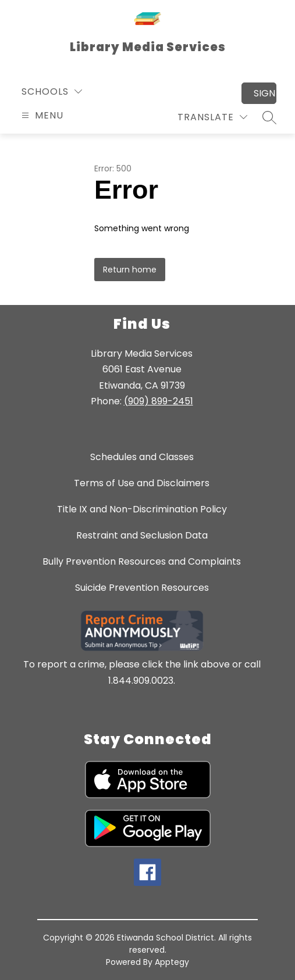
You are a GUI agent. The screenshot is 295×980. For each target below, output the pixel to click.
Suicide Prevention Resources (142, 588)
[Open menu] (41, 115)
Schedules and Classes (142, 457)
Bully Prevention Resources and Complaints (142, 561)
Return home (130, 270)
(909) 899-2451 (159, 401)
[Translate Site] (212, 117)
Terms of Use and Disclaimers (142, 483)
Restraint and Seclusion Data (142, 535)
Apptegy (172, 962)
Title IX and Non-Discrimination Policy (142, 509)
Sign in (265, 93)
